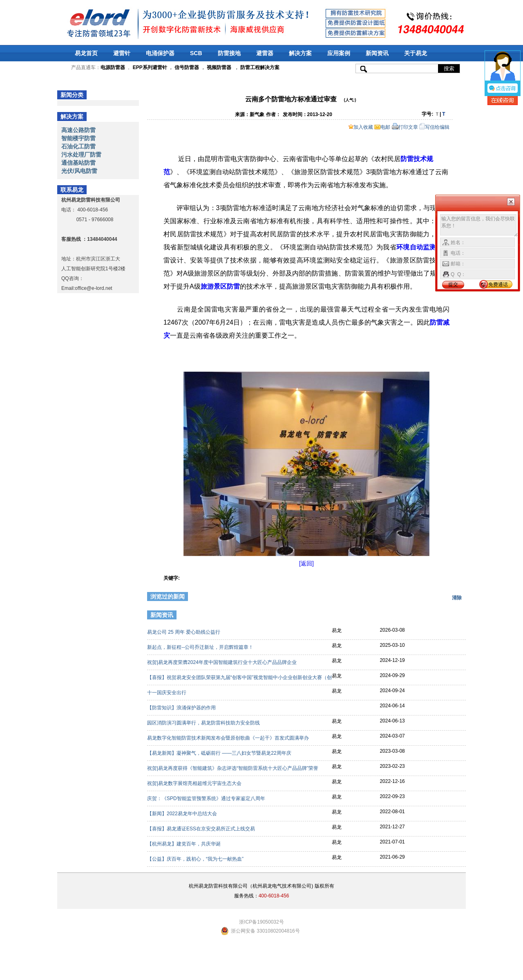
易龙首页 (86, 53)
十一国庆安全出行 (167, 693)
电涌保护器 (160, 53)
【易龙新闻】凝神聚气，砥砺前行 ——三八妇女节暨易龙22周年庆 (220, 753)
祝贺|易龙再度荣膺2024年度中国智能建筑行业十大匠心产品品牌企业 (222, 662)
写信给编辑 (434, 127)
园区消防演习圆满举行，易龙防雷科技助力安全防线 (204, 723)
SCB (196, 53)
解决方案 (300, 53)
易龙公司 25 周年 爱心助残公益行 (184, 632)
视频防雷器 (219, 67)
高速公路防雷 (78, 130)
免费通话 (498, 285)
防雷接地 (229, 53)
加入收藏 (361, 127)
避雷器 (265, 53)
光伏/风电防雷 (79, 171)
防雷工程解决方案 (259, 67)
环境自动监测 (416, 247)
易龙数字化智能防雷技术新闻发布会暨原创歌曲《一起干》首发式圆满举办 (229, 738)
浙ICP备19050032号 (261, 922)
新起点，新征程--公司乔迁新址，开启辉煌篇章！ (201, 647)
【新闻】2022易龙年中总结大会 (183, 814)
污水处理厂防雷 (81, 155)
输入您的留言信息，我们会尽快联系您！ (479, 226)
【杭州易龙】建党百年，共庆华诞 (184, 844)
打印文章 (405, 127)
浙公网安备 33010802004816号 (265, 931)
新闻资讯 (377, 53)
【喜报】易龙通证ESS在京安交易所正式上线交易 (202, 829)
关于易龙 (416, 53)
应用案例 (339, 53)
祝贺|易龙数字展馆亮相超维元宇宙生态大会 (195, 783)
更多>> (452, 616)
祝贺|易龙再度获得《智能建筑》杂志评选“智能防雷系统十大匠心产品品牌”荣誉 (233, 768)
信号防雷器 (187, 67)
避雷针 (122, 53)
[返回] (306, 563)
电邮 (382, 127)
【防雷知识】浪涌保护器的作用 (182, 708)
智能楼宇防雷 (78, 138)
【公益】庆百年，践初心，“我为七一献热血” (196, 859)
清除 (457, 598)
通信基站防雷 (78, 163)
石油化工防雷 (78, 146)
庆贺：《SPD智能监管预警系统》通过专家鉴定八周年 (207, 798)
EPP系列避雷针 (150, 67)
